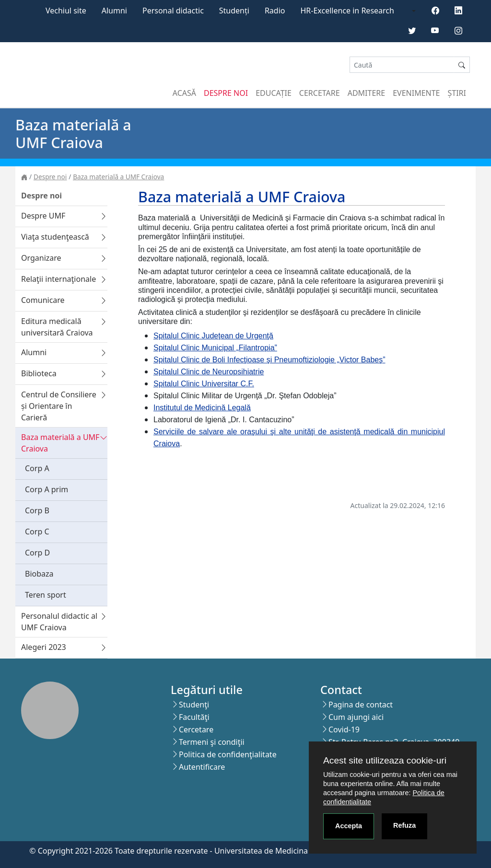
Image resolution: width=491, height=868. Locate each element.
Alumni (114, 11)
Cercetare (320, 93)
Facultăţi (194, 717)
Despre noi (226, 93)
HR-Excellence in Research (347, 11)
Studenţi (194, 705)
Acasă (184, 93)
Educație (274, 93)
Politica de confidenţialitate (228, 754)
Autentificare (202, 767)
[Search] (402, 65)
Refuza (404, 825)
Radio (275, 11)
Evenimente (416, 93)
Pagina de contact (361, 705)
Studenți (234, 11)
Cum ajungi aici (356, 717)
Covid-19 (344, 729)
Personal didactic (173, 11)
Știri (457, 93)
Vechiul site (66, 11)
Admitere (366, 93)
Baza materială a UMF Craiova (118, 177)
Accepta (349, 826)
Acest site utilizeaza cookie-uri (385, 760)
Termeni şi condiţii (212, 742)
